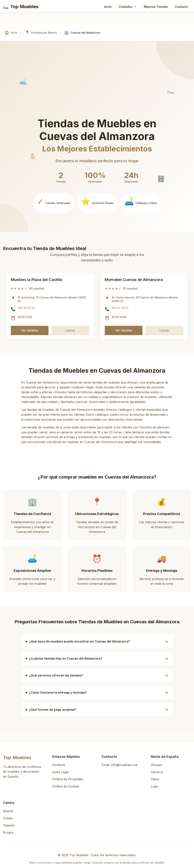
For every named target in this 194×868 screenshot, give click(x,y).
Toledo (8, 818)
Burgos (8, 832)
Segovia (9, 825)
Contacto (181, 7)
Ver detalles (30, 330)
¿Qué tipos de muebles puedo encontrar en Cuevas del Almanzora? (79, 641)
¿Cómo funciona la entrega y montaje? (58, 692)
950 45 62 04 (26, 308)
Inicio (108, 7)
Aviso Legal (60, 772)
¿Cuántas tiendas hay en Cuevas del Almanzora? (66, 658)
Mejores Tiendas (156, 7)
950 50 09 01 (120, 308)
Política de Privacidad (68, 779)
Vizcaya (156, 765)
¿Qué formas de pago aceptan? (53, 710)
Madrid (8, 811)
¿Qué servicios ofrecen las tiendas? (56, 675)
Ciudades (128, 7)
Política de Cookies (66, 786)
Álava (155, 779)
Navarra (157, 772)
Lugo (154, 786)
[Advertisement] (99, 89)
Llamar (70, 330)
